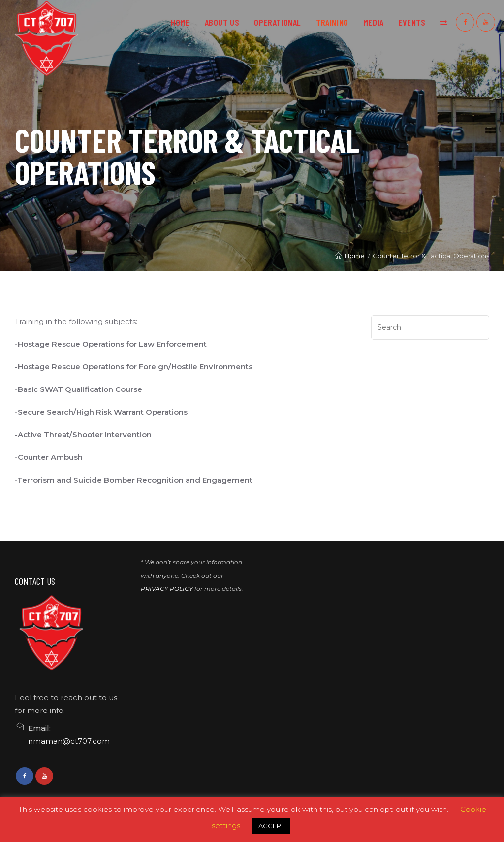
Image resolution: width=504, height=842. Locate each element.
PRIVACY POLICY (167, 589)
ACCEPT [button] (271, 826)
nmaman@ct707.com (69, 741)
